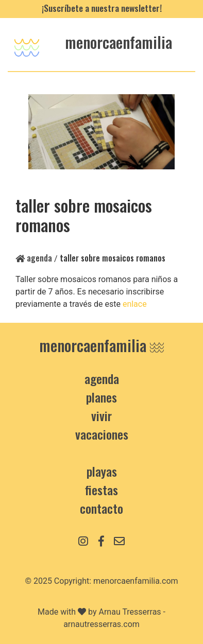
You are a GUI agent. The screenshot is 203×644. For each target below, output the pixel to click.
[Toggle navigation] (27, 45)
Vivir (102, 415)
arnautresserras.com (102, 624)
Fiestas (102, 490)
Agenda (34, 258)
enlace (136, 304)
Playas (102, 471)
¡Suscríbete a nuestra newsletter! (102, 8)
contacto (102, 508)
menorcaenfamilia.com (136, 581)
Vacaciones (102, 434)
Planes (102, 397)
